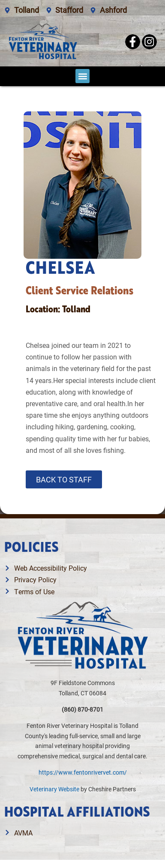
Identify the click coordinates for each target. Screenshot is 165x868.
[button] (82, 76)
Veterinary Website (54, 789)
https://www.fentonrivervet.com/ (83, 772)
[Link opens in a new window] (82, 833)
